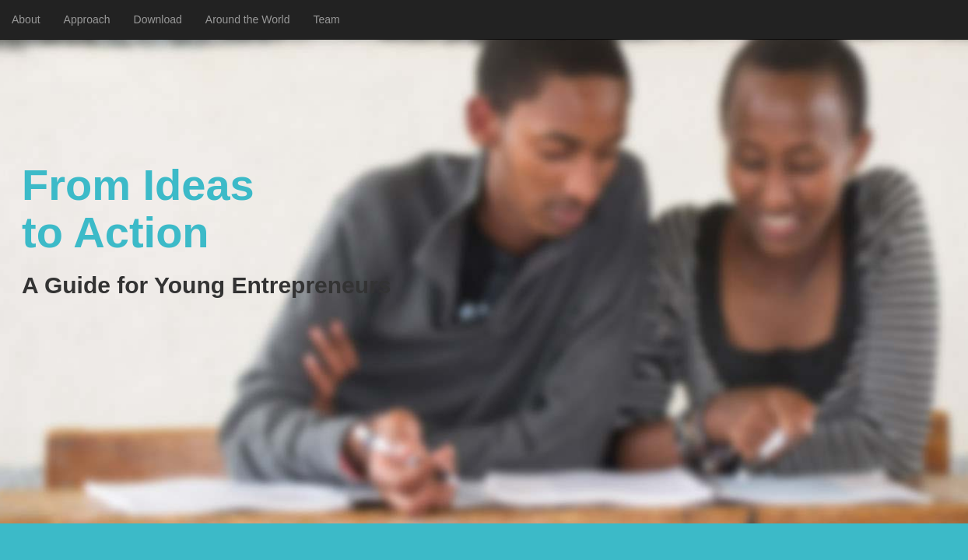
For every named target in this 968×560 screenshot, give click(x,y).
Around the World (248, 19)
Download (158, 19)
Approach (87, 19)
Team (327, 19)
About (26, 19)
